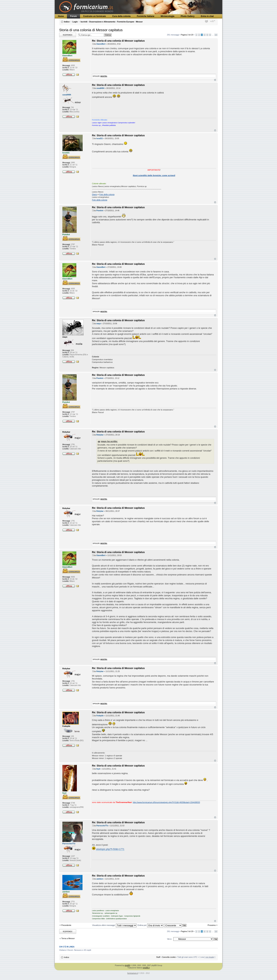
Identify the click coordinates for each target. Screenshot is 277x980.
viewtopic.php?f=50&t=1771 (110, 849)
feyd (98, 769)
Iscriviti (84, 22)
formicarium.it (133, 973)
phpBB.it (146, 968)
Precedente (66, 925)
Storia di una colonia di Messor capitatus (91, 30)
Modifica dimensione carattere (213, 21)
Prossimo (212, 925)
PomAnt (100, 211)
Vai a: (169, 939)
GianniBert (101, 44)
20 (216, 35)
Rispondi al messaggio (68, 35)
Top (215, 80)
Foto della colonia (107, 194)
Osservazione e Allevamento (102, 22)
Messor (139, 22)
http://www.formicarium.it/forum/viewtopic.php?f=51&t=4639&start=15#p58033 (166, 802)
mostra (104, 76)
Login (75, 22)
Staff (158, 957)
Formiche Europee (126, 22)
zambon (100, 879)
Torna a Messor (68, 938)
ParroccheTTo (102, 826)
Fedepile (100, 716)
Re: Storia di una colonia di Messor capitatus (118, 41)
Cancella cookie (169, 957)
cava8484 (100, 88)
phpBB (127, 965)
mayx (99, 324)
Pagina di (187, 35)
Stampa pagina (206, 21)
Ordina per (150, 925)
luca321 (100, 138)
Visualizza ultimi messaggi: (114, 925)
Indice (67, 22)
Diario (95, 194)
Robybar (100, 435)
